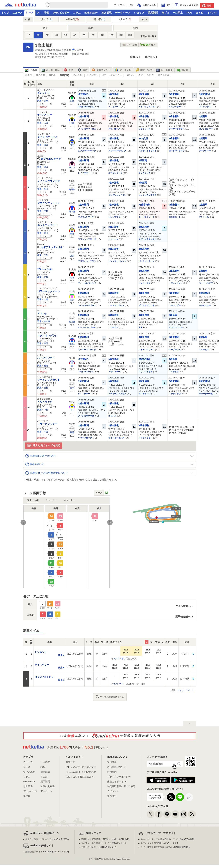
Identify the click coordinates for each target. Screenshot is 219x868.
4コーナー (70, 500)
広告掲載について (117, 767)
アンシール (204, 217)
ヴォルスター (205, 305)
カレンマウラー (115, 217)
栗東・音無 (43, 101)
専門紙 (52, 75)
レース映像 (164, 70)
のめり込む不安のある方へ (80, 777)
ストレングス (205, 107)
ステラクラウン (176, 394)
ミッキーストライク (87, 350)
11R (121, 35)
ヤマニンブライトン (49, 203)
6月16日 (73, 19)
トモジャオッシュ (86, 107)
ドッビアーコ (114, 107)
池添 (72, 278)
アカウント (46, 791)
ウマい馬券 (29, 772)
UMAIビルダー (61, 13)
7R (84, 35)
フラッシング (145, 129)
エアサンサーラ (115, 173)
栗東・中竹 (43, 410)
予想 (47, 13)
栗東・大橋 (43, 299)
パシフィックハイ (146, 261)
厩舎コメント (101, 70)
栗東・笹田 (43, 343)
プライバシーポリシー (119, 777)
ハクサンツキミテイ (147, 151)
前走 (60, 655)
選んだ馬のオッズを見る (44, 446)
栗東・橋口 (43, 167)
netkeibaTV (91, 13)
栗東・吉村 (43, 388)
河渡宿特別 (144, 205)
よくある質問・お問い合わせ (81, 772)
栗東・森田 (43, 145)
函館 (135, 28)
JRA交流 (143, 138)
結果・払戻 (144, 70)
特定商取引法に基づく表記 (121, 786)
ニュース (17, 13)
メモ (104, 75)
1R (29, 35)
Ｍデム (72, 167)
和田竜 (72, 322)
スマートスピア (206, 283)
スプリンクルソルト (147, 239)
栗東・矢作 (43, 255)
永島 (72, 101)
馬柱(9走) (78, 75)
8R (93, 35)
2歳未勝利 (174, 138)
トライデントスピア (117, 394)
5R (66, 35)
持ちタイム (116, 75)
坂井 (72, 256)
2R (38, 35)
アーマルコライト (116, 305)
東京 (45, 28)
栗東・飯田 (43, 189)
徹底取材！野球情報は (105, 839)
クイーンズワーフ (146, 350)
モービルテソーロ (146, 217)
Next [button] (110, 522)
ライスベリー (45, 115)
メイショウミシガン (147, 107)
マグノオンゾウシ (47, 336)
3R (47, 35)
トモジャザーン (115, 372)
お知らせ (70, 762)
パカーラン (113, 327)
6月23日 (125, 19)
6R (75, 35)
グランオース (114, 129)
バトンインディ (46, 358)
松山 (72, 410)
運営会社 (112, 796)
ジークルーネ (205, 151)
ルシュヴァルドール (87, 327)
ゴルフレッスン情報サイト (104, 843)
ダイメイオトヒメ (47, 137)
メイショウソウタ (86, 416)
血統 (141, 75)
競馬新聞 (153, 13)
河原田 (72, 344)
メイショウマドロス (87, 129)
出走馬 (29, 75)
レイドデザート (85, 173)
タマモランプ (145, 394)
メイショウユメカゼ (49, 181)
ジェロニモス (145, 283)
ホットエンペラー (47, 225)
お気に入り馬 (48, 786)
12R (130, 35)
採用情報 (112, 762)
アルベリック (45, 402)
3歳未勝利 (114, 94)
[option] (67, 547)
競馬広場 (45, 772)
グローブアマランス (117, 151)
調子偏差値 (163, 75)
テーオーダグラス (177, 129)
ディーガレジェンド (87, 283)
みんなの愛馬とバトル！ (47, 839)
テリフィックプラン (87, 261)
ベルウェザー (175, 107)
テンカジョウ (145, 173)
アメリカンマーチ (86, 217)
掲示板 (183, 70)
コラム (77, 13)
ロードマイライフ (177, 151)
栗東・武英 (43, 277)
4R (57, 35)
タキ (141, 327)
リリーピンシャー (47, 424)
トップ (5, 13)
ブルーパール (45, 269)
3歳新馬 (203, 116)
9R (102, 35)
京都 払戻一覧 (147, 36)
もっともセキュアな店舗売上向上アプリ (168, 839)
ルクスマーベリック (87, 151)
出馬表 (31, 70)
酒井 (72, 300)
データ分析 (123, 70)
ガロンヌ (112, 416)
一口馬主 (178, 13)
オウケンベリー (176, 327)
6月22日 (99, 19)
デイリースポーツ (186, 690)
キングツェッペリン (117, 195)
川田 (72, 388)
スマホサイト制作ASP (160, 843)
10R (112, 35)
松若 (72, 123)
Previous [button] (23, 522)
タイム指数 (92, 75)
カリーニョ (113, 239)
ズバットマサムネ (146, 305)
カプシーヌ (118, 684)
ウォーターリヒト (207, 394)
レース (30, 12)
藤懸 (72, 432)
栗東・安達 (43, 366)
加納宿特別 (144, 359)
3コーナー (52, 500)
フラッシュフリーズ (87, 239)
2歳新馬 (203, 138)
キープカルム (175, 350)
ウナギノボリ (119, 659)
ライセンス (113, 791)
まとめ (200, 13)
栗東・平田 (43, 432)
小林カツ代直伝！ (98, 847)
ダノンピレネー (206, 129)
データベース (123, 13)
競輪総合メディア (47, 852)
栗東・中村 (43, 211)
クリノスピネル (145, 372)
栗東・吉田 (43, 123)
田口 (72, 145)
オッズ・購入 (50, 70)
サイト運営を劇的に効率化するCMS (165, 847)
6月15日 (46, 19)
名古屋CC (83, 94)
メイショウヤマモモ (147, 195)
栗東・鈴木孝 (44, 321)
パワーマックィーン (49, 291)
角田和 (72, 190)
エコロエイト (175, 217)
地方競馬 (107, 13)
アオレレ (42, 314)
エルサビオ (204, 350)
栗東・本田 (43, 233)
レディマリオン (176, 283)
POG (189, 13)
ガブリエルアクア (49, 159)
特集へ (134, 57)
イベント (212, 13)
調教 (83, 70)
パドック (130, 75)
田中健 (72, 212)
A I (39, 13)
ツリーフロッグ (85, 438)
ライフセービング (116, 438)
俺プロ (165, 13)
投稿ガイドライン (117, 782)
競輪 (207, 5)
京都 (90, 28)
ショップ (139, 13)
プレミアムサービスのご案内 (81, 767)
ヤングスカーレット (117, 261)
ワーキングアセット (49, 380)
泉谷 (72, 234)
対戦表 (150, 75)
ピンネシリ (44, 93)
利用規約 (112, 772)
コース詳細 (129, 45)
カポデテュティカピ (50, 247)
